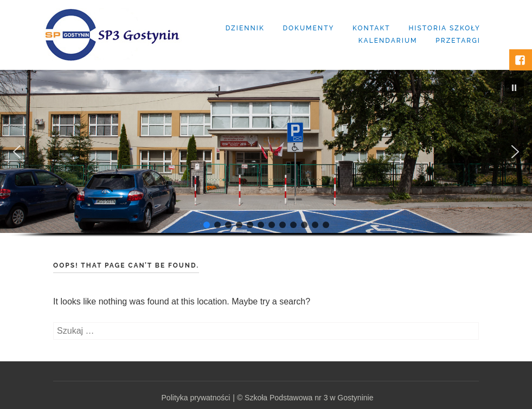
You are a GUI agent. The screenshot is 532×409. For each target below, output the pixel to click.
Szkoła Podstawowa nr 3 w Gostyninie (309, 398)
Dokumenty (308, 28)
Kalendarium (388, 41)
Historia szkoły (444, 28)
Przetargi (458, 41)
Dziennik (245, 28)
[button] (514, 88)
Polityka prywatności (196, 398)
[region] (266, 163)
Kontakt (371, 28)
